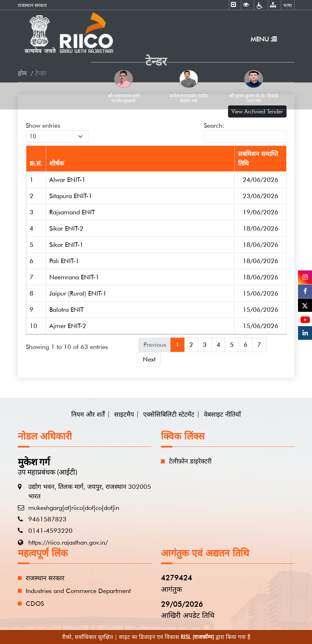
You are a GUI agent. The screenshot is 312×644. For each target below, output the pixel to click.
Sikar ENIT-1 (66, 245)
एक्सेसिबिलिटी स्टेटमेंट (169, 414)
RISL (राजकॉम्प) (197, 637)
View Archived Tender (257, 111)
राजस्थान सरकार (32, 5)
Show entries (57, 132)
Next (149, 359)
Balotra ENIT (66, 310)
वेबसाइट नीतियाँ (222, 414)
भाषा (288, 5)
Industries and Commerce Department (78, 591)
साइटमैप (124, 414)
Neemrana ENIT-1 (74, 277)
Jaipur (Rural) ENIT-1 (78, 293)
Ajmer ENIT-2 (68, 326)
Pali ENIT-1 (64, 261)
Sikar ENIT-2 (66, 228)
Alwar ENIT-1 (67, 180)
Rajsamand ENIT (72, 212)
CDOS (35, 604)
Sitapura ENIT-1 (71, 196)
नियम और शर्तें (88, 414)
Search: (245, 132)
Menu (264, 39)
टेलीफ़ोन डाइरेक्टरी (190, 461)
